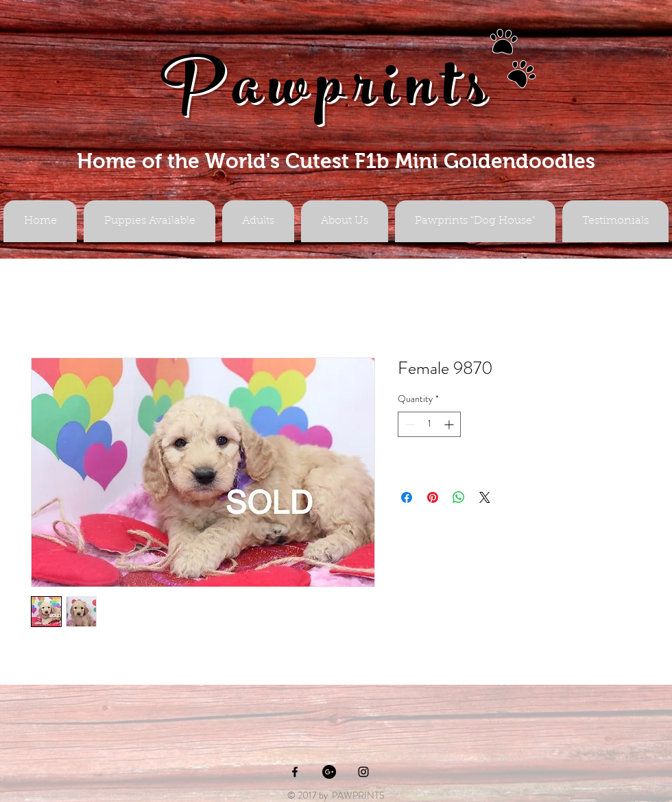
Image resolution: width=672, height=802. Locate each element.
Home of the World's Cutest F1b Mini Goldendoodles (336, 161)
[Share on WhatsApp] (459, 497)
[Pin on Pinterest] (433, 497)
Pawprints (328, 94)
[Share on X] (485, 497)
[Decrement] (408, 424)
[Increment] (450, 424)
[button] (258, 221)
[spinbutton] (429, 424)
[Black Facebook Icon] (295, 772)
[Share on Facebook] (407, 497)
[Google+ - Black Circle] (329, 772)
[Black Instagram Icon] (363, 772)
